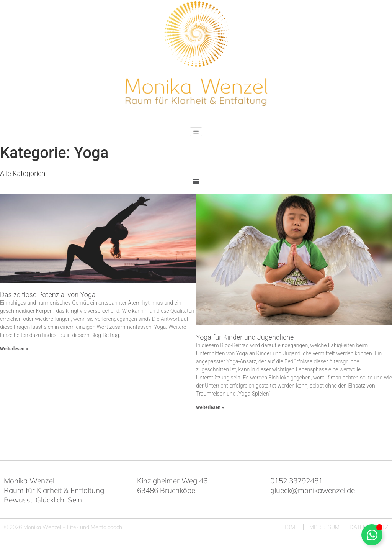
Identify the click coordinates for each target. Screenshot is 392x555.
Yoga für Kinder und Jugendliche (245, 337)
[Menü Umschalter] (196, 181)
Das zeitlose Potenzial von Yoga (48, 295)
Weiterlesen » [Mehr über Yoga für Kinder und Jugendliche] (210, 407)
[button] (196, 132)
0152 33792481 (296, 481)
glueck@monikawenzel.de (313, 490)
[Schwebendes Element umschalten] (372, 535)
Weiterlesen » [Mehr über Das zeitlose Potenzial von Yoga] (14, 349)
